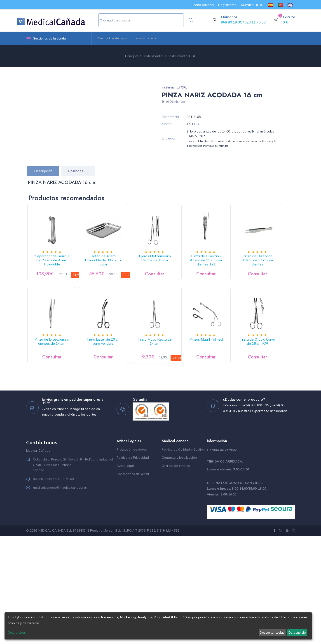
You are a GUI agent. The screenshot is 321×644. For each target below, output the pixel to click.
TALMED (193, 124)
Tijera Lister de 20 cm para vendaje (176, 358)
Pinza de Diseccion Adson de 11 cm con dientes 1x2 (236, 267)
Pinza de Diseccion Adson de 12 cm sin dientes (56, 358)
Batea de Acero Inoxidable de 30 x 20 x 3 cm (116, 267)
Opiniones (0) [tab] (78, 171)
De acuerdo (297, 632)
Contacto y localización (179, 566)
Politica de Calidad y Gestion (183, 558)
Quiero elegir (17, 632)
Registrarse (227, 5)
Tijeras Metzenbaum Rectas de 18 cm (176, 267)
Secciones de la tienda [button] (46, 38)
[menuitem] (271, 5)
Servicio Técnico (145, 38)
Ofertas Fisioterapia (112, 38)
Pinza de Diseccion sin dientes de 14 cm (116, 358)
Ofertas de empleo (176, 574)
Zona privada (203, 5)
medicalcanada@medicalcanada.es (60, 596)
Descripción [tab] (43, 171)
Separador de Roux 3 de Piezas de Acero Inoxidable (56, 267)
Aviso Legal (125, 574)
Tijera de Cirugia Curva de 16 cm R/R (116, 450)
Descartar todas (272, 632)
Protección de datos (132, 558)
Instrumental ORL (174, 87)
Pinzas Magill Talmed (56, 448)
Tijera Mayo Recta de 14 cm (236, 356)
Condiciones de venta (133, 582)
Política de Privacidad (133, 566)
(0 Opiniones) (175, 102)
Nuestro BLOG (252, 5)
